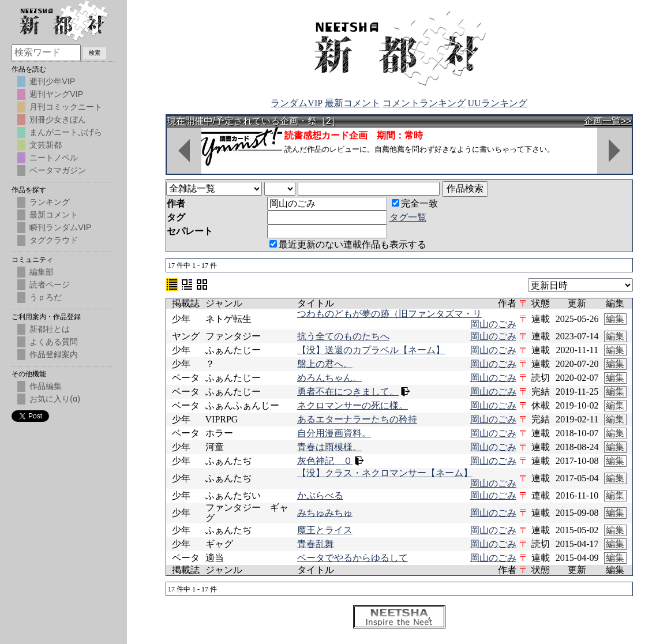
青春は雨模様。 (329, 447)
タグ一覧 (408, 217)
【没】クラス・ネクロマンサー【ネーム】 (385, 473)
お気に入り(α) (55, 399)
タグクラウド (54, 240)
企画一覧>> (608, 121)
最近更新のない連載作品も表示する (348, 244)
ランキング (50, 202)
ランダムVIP (296, 103)
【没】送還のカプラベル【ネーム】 (371, 350)
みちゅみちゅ (325, 513)
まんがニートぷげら (66, 132)
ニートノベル (54, 158)
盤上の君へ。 (325, 364)
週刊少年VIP (52, 81)
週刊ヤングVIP (56, 94)
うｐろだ (46, 297)
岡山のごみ (493, 324)
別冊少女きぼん (58, 119)
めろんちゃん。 (329, 378)
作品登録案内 (54, 354)
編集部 (42, 272)
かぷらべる (320, 495)
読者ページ (50, 284)
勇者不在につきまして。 (348, 392)
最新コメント (353, 103)
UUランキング (498, 103)
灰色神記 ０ (325, 461)
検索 (95, 53)
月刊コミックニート (66, 107)
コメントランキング (424, 103)
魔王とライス (325, 530)
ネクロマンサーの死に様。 (353, 405)
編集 (615, 319)
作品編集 (46, 386)
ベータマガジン (58, 170)
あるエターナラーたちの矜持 (357, 419)
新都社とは (50, 329)
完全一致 (415, 203)
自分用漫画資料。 (334, 433)
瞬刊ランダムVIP (60, 227)
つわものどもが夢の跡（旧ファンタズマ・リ (389, 314)
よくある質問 (54, 342)
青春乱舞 (316, 544)
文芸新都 (46, 145)
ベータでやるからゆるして (353, 558)
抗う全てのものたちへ (343, 336)
